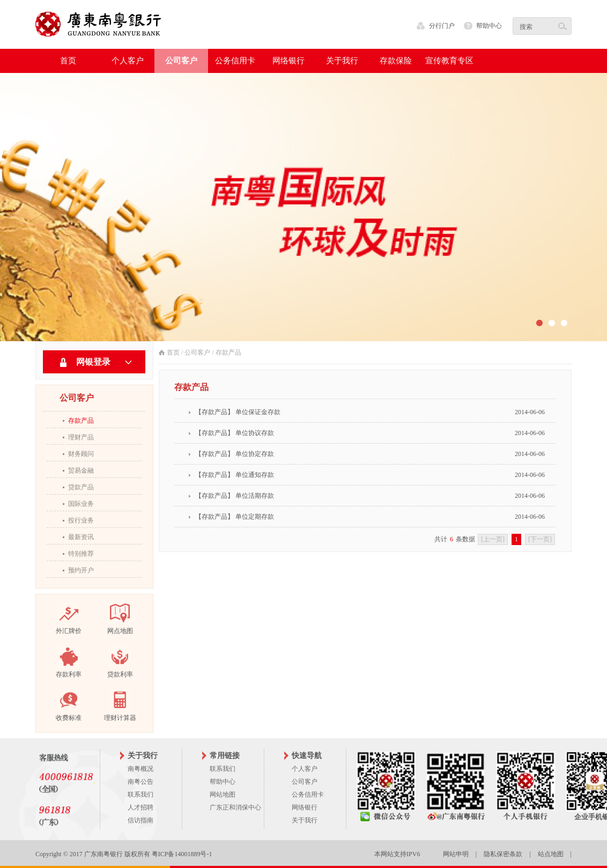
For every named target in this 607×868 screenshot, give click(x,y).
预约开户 (81, 570)
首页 (68, 61)
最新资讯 (81, 537)
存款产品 (81, 421)
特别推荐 (81, 554)
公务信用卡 (308, 795)
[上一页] (493, 539)
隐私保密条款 (503, 854)
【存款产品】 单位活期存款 (235, 496)
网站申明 (456, 854)
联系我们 (140, 795)
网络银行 (305, 807)
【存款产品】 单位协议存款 (235, 433)
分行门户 (442, 26)
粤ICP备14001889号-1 (182, 854)
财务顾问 (81, 454)
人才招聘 (140, 807)
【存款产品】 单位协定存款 (235, 454)
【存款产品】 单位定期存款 (235, 517)
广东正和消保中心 (235, 807)
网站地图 (223, 795)
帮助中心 (489, 26)
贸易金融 (81, 470)
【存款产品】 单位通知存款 (235, 475)
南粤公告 (140, 782)
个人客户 (305, 769)
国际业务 (81, 504)
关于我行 (305, 820)
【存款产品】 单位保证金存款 (238, 412)
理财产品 (81, 437)
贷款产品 (81, 487)
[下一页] (540, 539)
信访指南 (140, 820)
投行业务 (81, 520)
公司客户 (197, 352)
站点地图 (551, 854)
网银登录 (93, 362)
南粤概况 (140, 769)
